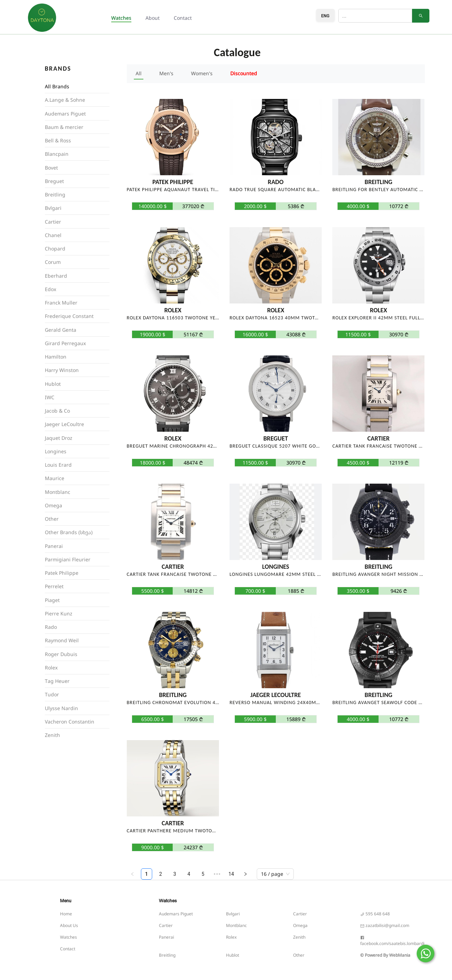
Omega (300, 925)
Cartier (300, 914)
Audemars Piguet (176, 914)
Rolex (231, 937)
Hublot (233, 955)
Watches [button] (121, 18)
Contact (183, 18)
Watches (69, 937)
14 (231, 874)
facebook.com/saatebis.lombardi (392, 943)
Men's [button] (166, 73)
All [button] (139, 73)
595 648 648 (375, 914)
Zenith (299, 937)
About (153, 18)
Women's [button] (202, 73)
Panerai (166, 937)
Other (299, 955)
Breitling (167, 955)
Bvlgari (233, 914)
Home (66, 914)
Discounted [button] (244, 73)
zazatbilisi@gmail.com (385, 925)
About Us (69, 925)
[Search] (375, 16)
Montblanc (236, 925)
